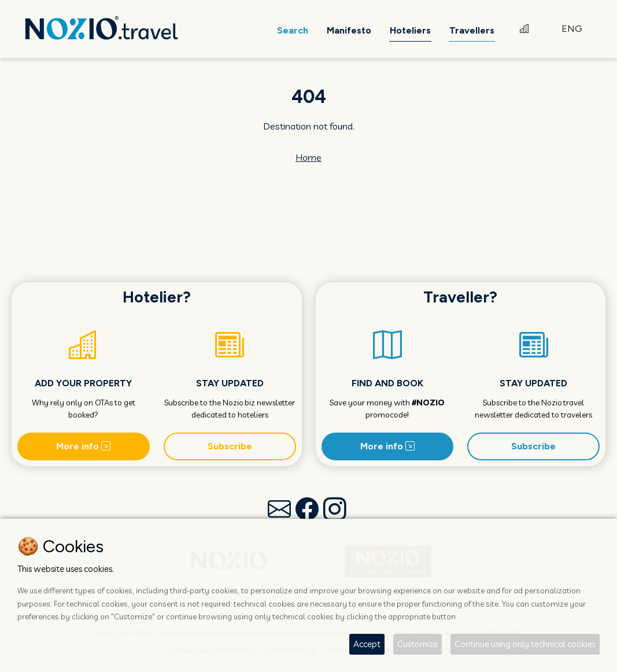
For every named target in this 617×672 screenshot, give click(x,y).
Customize (418, 644)
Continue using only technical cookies (525, 644)
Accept (367, 644)
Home (308, 157)
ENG (572, 29)
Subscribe (230, 446)
